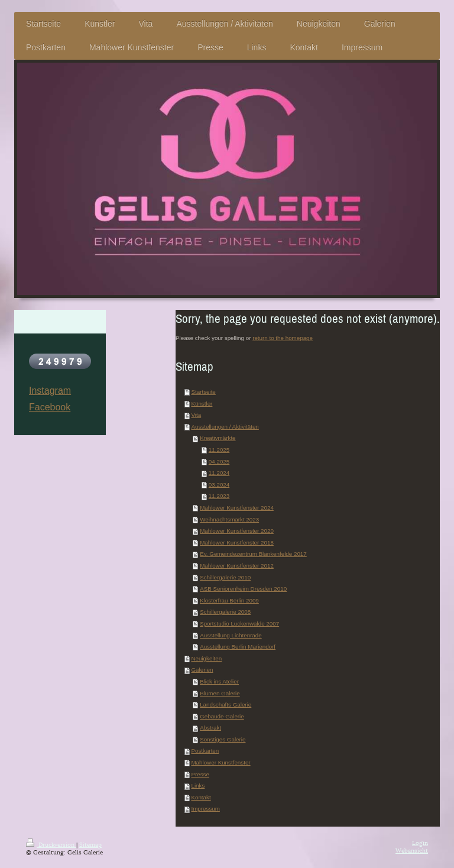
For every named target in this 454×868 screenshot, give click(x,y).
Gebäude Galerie (222, 716)
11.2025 (219, 450)
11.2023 (219, 496)
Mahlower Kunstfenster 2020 (237, 531)
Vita (196, 415)
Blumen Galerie (220, 693)
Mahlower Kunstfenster (220, 762)
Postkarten (205, 751)
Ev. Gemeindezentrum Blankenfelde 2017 (253, 554)
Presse (200, 774)
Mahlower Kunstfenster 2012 (237, 566)
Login (420, 842)
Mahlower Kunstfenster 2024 (237, 508)
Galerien (202, 670)
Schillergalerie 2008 (225, 612)
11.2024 (219, 473)
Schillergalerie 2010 (225, 577)
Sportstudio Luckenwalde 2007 (239, 624)
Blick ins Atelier (219, 681)
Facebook (50, 407)
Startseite (203, 392)
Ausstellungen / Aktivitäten (225, 427)
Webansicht (412, 850)
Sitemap (90, 844)
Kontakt (201, 797)
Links (198, 786)
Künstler (202, 404)
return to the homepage (283, 338)
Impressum (205, 809)
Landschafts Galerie (226, 705)
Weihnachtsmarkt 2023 (229, 519)
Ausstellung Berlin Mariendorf (238, 647)
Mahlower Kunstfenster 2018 (237, 542)
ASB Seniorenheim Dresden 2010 (243, 589)
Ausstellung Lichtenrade (231, 635)
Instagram (50, 391)
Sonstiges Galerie (223, 739)
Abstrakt (210, 728)
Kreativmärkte (218, 438)
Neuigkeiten (206, 658)
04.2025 (219, 461)
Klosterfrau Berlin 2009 (229, 600)
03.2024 (219, 485)
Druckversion (51, 844)
